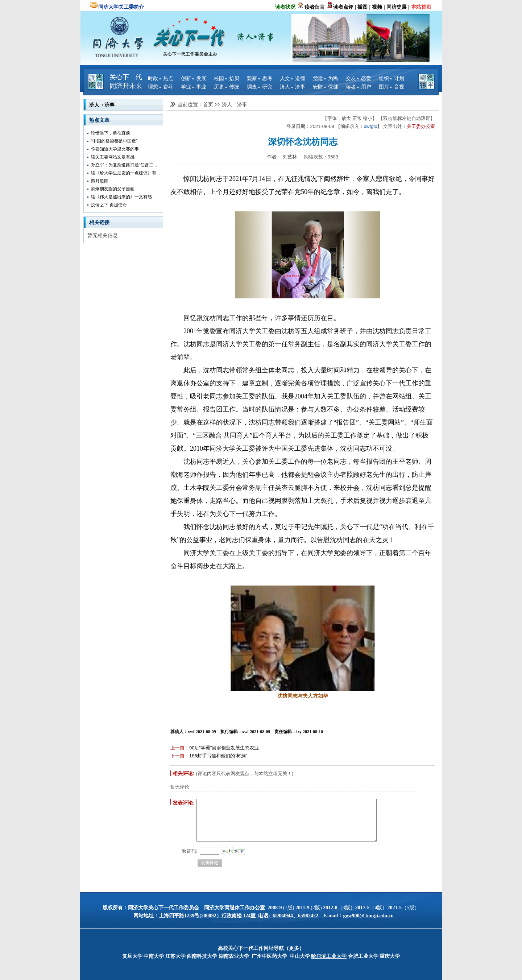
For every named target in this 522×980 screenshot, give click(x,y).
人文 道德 (293, 78)
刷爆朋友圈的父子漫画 (113, 189)
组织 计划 (391, 78)
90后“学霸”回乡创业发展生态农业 (224, 748)
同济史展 (397, 7)
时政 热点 (161, 78)
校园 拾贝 (227, 78)
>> (218, 104)
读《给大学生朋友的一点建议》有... (125, 173)
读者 (310, 7)
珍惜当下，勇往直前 (111, 133)
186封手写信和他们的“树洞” (218, 756)
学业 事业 (194, 87)
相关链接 (99, 222)
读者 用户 (359, 87)
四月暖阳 (100, 181)
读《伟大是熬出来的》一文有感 (121, 197)
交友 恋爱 (359, 78)
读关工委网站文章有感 (113, 157)
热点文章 (99, 120)
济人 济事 (293, 87)
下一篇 (177, 756)
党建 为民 (326, 78)
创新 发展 (194, 78)
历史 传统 (227, 87)
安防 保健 (326, 87)
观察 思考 (260, 78)
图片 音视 (391, 87)
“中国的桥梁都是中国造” (114, 141)
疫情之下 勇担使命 (109, 205)
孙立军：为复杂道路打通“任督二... (124, 165)
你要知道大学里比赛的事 (115, 149)
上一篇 (177, 748)
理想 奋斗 (161, 87)
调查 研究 (260, 87)
